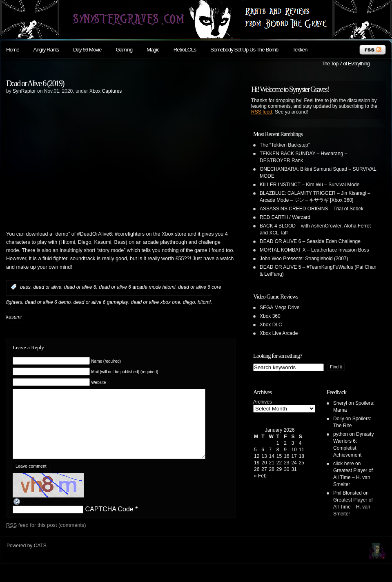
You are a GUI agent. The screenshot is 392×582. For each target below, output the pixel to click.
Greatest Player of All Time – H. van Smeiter (353, 477)
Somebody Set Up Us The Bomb (244, 50)
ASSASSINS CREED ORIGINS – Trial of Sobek (312, 209)
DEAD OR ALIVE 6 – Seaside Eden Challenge (310, 241)
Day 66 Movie (87, 50)
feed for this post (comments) (46, 537)
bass (25, 287)
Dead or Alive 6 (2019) (35, 83)
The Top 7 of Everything (345, 64)
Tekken (300, 50)
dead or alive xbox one (156, 302)
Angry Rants (46, 50)
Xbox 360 (270, 316)
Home (13, 50)
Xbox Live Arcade (279, 333)
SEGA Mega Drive (280, 308)
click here (344, 464)
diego (189, 302)
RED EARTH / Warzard (285, 217)
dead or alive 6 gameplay (101, 302)
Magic (153, 50)
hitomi (204, 302)
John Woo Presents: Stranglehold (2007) (304, 259)
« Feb (260, 476)
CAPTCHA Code (109, 521)
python (341, 434)
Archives (263, 402)
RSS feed (262, 112)
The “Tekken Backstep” (285, 145)
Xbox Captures (106, 91)
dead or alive (47, 287)
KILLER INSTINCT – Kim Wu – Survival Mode (310, 185)
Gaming (124, 50)
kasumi (14, 317)
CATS (40, 558)
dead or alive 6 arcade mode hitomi (137, 287)
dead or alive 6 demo (48, 302)
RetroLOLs (185, 50)
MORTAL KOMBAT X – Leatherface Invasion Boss (314, 250)
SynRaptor (24, 91)
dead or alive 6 (80, 287)
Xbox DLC (271, 325)
